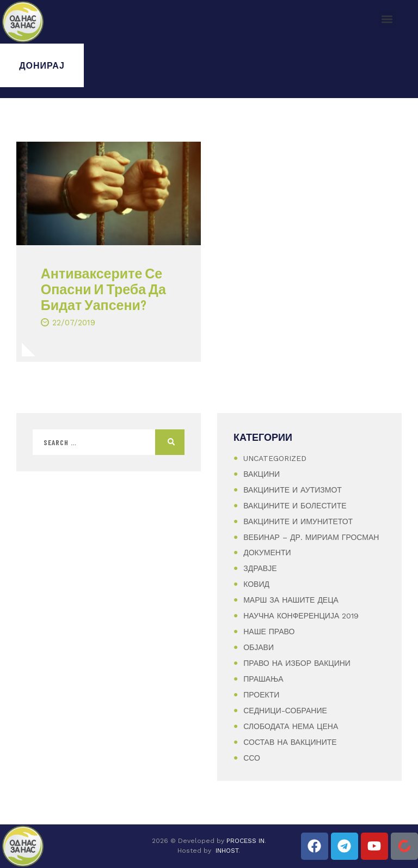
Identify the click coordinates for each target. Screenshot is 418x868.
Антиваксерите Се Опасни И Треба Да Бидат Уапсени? (103, 289)
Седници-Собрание (285, 711)
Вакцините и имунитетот (298, 521)
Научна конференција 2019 (301, 616)
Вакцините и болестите (295, 506)
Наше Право (269, 632)
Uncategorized (275, 458)
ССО (252, 758)
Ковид (256, 584)
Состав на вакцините (290, 742)
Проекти (261, 695)
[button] (387, 19)
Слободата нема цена (291, 726)
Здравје (260, 568)
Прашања (263, 679)
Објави (259, 647)
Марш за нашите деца (291, 600)
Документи (267, 553)
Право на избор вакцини (297, 663)
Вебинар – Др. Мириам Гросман (311, 537)
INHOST (227, 851)
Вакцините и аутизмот (293, 490)
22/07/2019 (74, 323)
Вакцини (262, 474)
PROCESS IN (245, 841)
